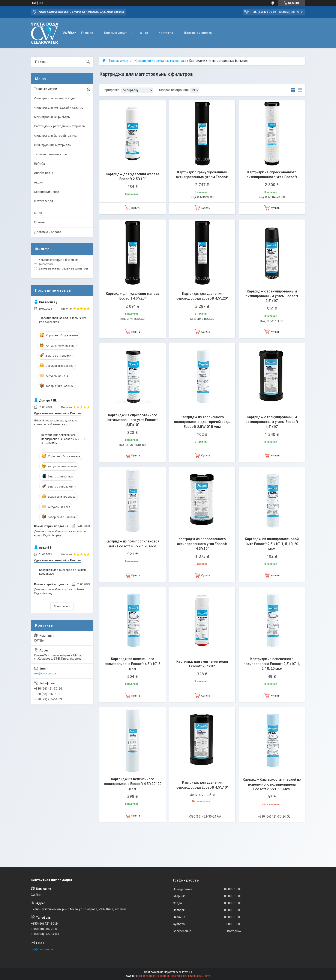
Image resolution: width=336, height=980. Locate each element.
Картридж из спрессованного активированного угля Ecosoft (272, 175)
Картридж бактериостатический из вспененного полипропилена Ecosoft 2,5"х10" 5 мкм (272, 784)
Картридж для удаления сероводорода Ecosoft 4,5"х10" (202, 785)
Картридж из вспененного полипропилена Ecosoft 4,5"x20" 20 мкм (133, 784)
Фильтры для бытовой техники (56, 136)
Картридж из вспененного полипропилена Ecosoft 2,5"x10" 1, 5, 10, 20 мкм (272, 664)
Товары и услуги (115, 33)
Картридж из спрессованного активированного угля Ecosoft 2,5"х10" (133, 420)
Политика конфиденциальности (190, 976)
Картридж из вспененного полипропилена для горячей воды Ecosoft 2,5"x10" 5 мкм (202, 422)
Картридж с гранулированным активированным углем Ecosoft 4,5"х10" (272, 422)
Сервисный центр (47, 192)
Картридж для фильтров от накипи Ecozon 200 (62, 572)
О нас (144, 33)
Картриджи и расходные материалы (160, 61)
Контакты (166, 33)
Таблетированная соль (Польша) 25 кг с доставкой (63, 320)
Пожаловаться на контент (153, 976)
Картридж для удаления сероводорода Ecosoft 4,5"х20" (202, 296)
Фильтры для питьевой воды (55, 98)
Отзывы (40, 222)
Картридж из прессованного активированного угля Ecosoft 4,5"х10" (202, 544)
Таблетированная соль (50, 154)
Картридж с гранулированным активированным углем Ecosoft (202, 175)
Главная (87, 33)
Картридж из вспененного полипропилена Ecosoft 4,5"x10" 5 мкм (133, 664)
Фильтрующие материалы (53, 145)
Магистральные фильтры (52, 117)
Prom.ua (187, 972)
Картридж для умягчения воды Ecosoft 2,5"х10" (202, 664)
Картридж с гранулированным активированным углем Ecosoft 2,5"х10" (272, 296)
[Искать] (88, 62)
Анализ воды (43, 173)
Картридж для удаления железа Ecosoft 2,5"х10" (133, 176)
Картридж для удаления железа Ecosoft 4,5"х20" (133, 296)
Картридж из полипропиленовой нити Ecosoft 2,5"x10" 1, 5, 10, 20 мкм (272, 544)
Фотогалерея (43, 201)
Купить (136, 208)
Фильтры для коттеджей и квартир (59, 108)
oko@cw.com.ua (45, 673)
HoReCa (40, 164)
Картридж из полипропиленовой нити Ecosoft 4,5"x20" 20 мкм (133, 544)
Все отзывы (62, 606)
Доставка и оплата (198, 33)
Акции (39, 182)
